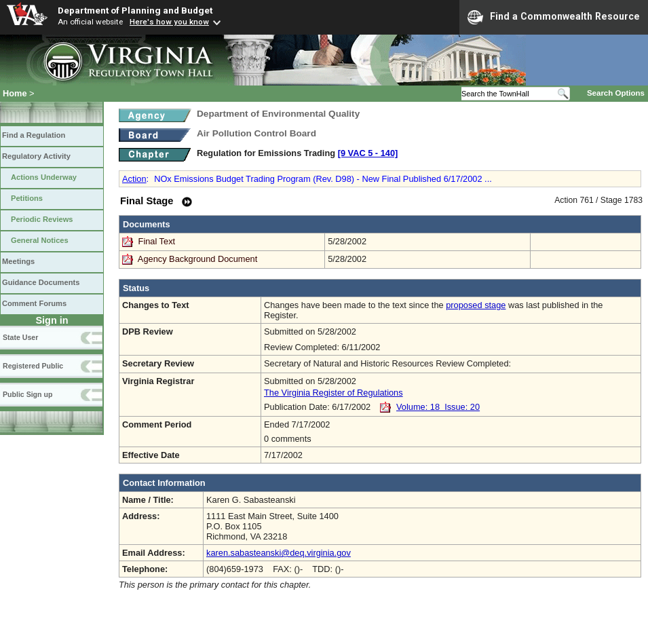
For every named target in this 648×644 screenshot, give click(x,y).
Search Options (616, 93)
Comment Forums (34, 303)
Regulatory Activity (36, 156)
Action (134, 179)
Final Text (158, 241)
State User (20, 337)
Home (15, 93)
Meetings (18, 261)
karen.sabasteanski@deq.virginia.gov (279, 553)
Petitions (27, 198)
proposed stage (476, 305)
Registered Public (33, 366)
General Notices (40, 240)
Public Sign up (27, 394)
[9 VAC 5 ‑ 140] (368, 153)
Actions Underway (44, 177)
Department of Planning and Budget (135, 10)
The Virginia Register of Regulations (333, 393)
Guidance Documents (41, 282)
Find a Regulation (34, 135)
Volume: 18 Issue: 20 (438, 407)
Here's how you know (169, 22)
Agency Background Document (197, 259)
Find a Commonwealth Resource (554, 17)
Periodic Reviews (42, 219)
